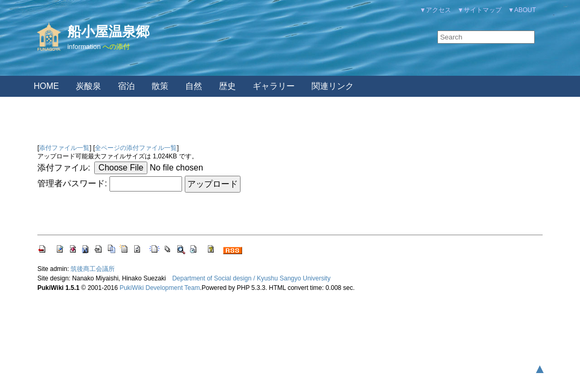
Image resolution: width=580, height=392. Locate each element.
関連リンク (333, 86)
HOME (46, 86)
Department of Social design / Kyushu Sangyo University (251, 278)
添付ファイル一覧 (64, 148)
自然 (194, 86)
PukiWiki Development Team (160, 288)
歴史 (227, 86)
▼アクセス (435, 10)
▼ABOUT (522, 10)
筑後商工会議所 (93, 269)
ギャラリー (274, 86)
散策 (160, 86)
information (84, 47)
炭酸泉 (88, 86)
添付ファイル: (64, 168)
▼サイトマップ (479, 10)
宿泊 (126, 86)
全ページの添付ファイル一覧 (136, 148)
